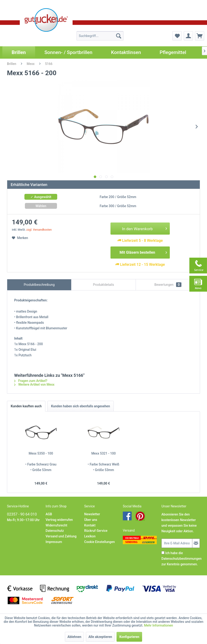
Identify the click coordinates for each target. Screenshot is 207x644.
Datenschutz (55, 531)
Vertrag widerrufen (59, 520)
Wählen (41, 206)
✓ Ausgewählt (41, 197)
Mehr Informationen (159, 625)
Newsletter (92, 514)
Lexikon (90, 536)
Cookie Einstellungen (99, 542)
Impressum (54, 542)
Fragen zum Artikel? (31, 381)
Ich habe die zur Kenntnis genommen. (181, 559)
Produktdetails (103, 285)
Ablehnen (74, 637)
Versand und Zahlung (61, 536)
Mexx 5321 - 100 (104, 453)
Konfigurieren (129, 637)
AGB (49, 514)
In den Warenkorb (145, 228)
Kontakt (90, 525)
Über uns (91, 520)
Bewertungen (168, 285)
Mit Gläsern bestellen (143, 252)
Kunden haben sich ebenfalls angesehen (81, 406)
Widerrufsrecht (56, 525)
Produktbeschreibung (39, 285)
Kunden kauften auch (26, 406)
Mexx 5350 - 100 (41, 453)
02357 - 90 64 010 (22, 514)
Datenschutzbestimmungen (181, 559)
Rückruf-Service (96, 531)
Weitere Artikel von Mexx (34, 384)
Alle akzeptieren (100, 637)
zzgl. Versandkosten (39, 230)
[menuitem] (100, 36)
